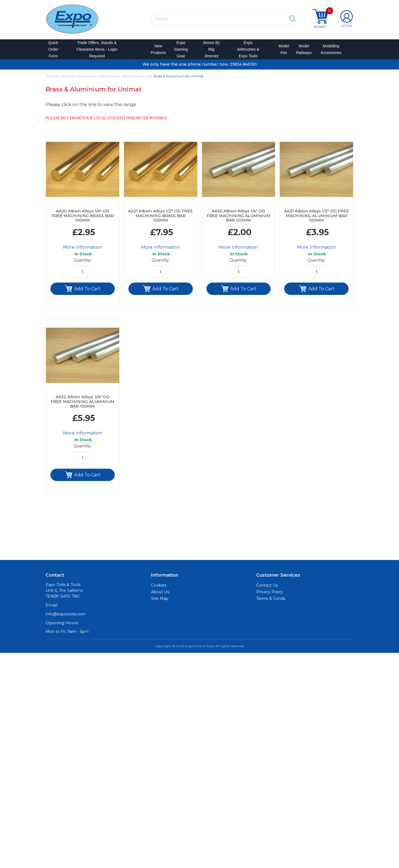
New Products (157, 51)
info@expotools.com (66, 617)
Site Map (160, 602)
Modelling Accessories (330, 51)
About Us (160, 595)
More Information (83, 251)
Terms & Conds (271, 602)
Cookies (159, 589)
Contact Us (267, 589)
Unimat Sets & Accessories (129, 79)
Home (50, 79)
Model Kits (283, 51)
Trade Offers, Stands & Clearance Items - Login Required (97, 51)
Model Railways (303, 51)
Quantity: (83, 263)
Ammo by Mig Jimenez (212, 51)
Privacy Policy (270, 595)
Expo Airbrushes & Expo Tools (248, 51)
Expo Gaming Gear (181, 51)
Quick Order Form (53, 51)
